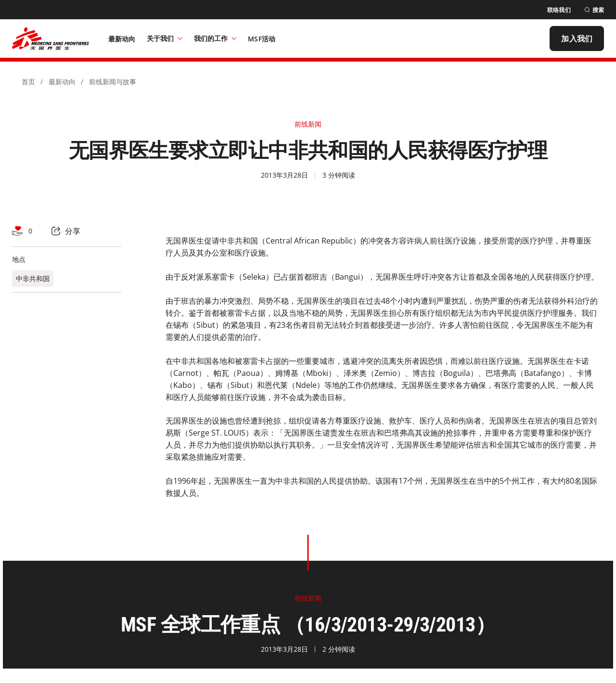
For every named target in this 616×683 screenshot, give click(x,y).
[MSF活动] (262, 39)
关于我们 (165, 38)
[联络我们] (559, 10)
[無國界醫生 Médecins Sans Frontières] (51, 39)
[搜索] (594, 10)
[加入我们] (577, 39)
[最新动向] (122, 39)
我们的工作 (215, 38)
